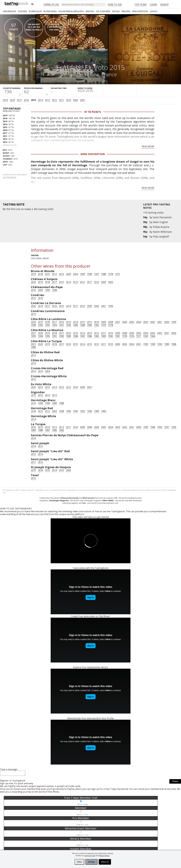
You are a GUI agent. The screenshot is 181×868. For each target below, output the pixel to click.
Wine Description (93, 154)
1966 (153, 336)
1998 (90, 274)
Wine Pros (90, 11)
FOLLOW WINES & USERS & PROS (71, 11)
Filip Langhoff (161, 236)
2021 (33, 333)
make (28, 209)
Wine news (126, 11)
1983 (104, 336)
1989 (75, 325)
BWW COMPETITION (140, 11)
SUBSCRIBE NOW (9, 11)
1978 (111, 274)
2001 (83, 100)
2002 (153, 322)
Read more (148, 146)
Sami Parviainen (162, 217)
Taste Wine (22, 11)
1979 (104, 325)
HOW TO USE (115, 4)
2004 (75, 274)
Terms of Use (90, 856)
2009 (75, 100)
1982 (97, 325)
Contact (154, 11)
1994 (54, 325)
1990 (68, 325)
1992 (83, 411)
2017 (19, 100)
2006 (97, 306)
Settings (91, 862)
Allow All (105, 862)
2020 (33, 282)
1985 (90, 325)
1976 (132, 336)
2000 (167, 322)
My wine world (50, 11)
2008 (111, 322)
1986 (90, 336)
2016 (26, 100)
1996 (40, 325)
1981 (118, 336)
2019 (5, 100)
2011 (61, 100)
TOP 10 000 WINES (103, 11)
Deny (79, 862)
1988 (104, 274)
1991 (61, 325)
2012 (54, 100)
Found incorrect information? (15, 176)
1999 (83, 274)
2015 (33, 100)
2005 (40, 290)
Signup (164, 4)
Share (175, 782)
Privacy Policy (104, 856)
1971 (118, 274)
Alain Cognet (161, 222)
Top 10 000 (140, 4)
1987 (83, 336)
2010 (68, 100)
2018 (12, 100)
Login (153, 4)
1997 (97, 274)
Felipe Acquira (161, 227)
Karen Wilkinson (162, 232)
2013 (47, 100)
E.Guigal (73, 74)
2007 (118, 322)
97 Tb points (93, 112)
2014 (40, 100)
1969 (146, 336)
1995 (47, 325)
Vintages (116, 11)
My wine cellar (35, 11)
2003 (111, 282)
